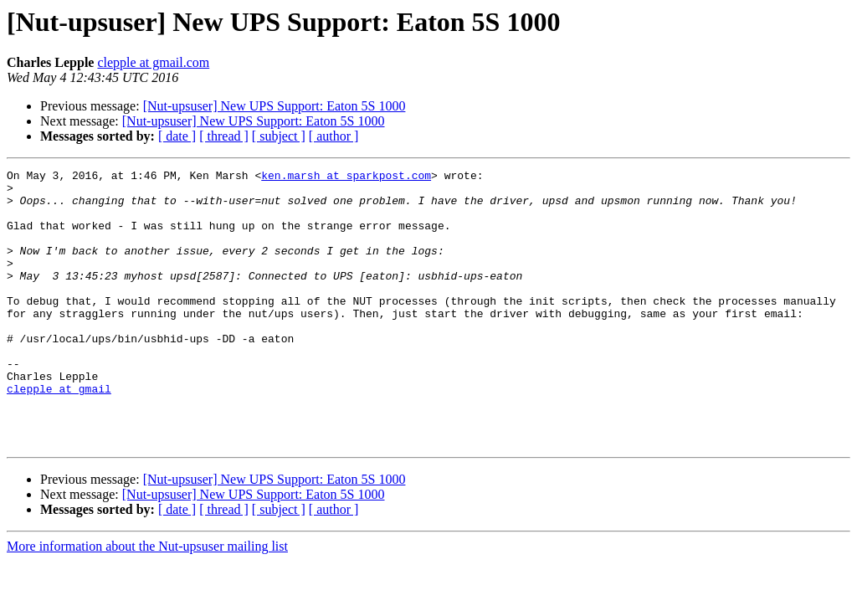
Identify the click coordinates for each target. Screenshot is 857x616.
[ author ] (334, 136)
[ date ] (177, 136)
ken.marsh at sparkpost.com (346, 177)
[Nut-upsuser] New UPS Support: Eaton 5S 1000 (275, 106)
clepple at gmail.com (153, 62)
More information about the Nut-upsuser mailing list (147, 601)
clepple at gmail (59, 434)
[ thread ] (224, 136)
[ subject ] (279, 136)
